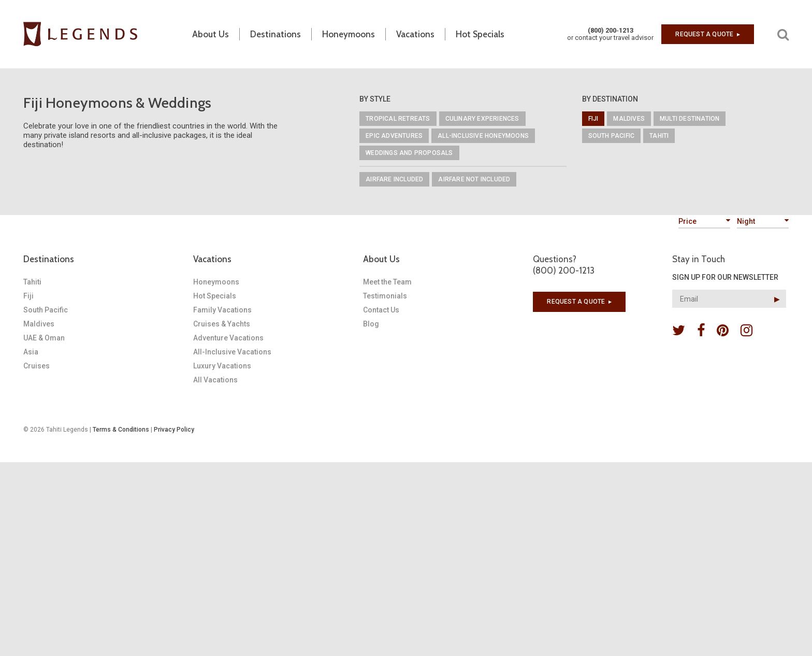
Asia (31, 352)
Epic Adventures (394, 136)
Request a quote (708, 34)
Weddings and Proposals (409, 153)
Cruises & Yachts (222, 324)
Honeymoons (216, 282)
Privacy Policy (174, 430)
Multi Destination (690, 119)
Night (763, 221)
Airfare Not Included (474, 179)
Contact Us (381, 310)
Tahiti (659, 136)
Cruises (37, 366)
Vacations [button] (415, 34)
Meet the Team (387, 282)
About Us (381, 259)
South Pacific (612, 136)
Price (704, 221)
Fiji (593, 119)
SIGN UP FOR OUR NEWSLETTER (725, 277)
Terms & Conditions (121, 430)
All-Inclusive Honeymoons (483, 136)
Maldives (629, 119)
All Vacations (215, 380)
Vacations (212, 259)
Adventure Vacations (228, 338)
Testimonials (385, 296)
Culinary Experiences (482, 119)
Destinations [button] (275, 34)
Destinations (49, 259)
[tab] (108, 259)
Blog (371, 324)
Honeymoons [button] (349, 34)
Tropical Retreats (398, 119)
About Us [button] (211, 34)
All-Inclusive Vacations (232, 352)
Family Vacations (222, 310)
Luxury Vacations (222, 366)
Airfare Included (394, 179)
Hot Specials (480, 34)
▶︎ (777, 299)
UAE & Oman (44, 338)
